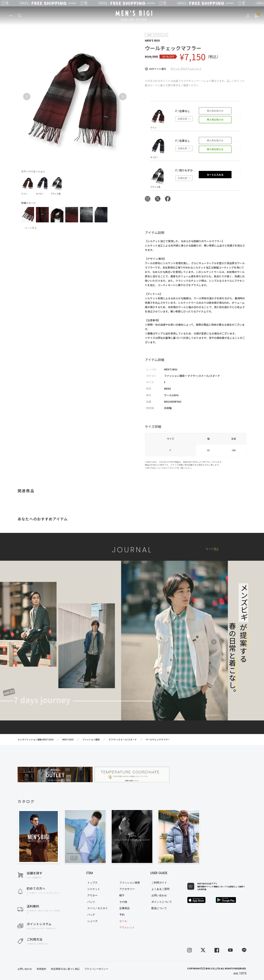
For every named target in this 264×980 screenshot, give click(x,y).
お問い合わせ (159, 895)
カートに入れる (215, 175)
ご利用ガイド (159, 883)
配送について (159, 908)
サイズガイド (171, 468)
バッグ (91, 915)
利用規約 (41, 969)
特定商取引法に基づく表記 (65, 969)
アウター (92, 895)
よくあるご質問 (160, 889)
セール (123, 921)
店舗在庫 (184, 119)
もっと (212, 549)
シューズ (92, 921)
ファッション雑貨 (130, 883)
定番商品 (124, 908)
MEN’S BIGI (152, 41)
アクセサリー (127, 889)
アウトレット (127, 927)
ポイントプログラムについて (186, 69)
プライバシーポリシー (96, 969)
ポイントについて (162, 902)
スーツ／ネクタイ (98, 908)
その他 (123, 902)
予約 (122, 915)
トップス (92, 883)
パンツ (91, 902)
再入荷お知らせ (215, 111)
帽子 (122, 895)
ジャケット (94, 889)
